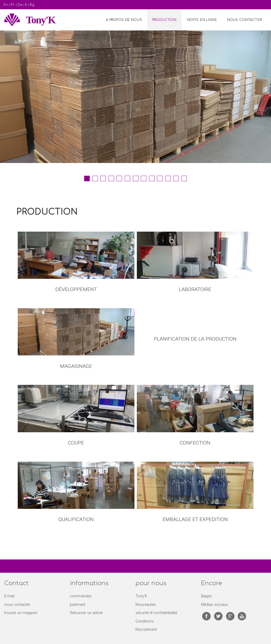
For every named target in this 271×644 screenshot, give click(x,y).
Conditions (145, 621)
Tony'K (41, 20)
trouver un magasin (21, 613)
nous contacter (17, 605)
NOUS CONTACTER (244, 20)
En (6, 5)
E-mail (9, 596)
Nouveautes (146, 605)
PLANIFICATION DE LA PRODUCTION (195, 339)
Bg (32, 5)
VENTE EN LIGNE (202, 20)
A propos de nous (124, 20)
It (26, 5)
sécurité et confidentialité (156, 613)
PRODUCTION (164, 20)
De (20, 5)
